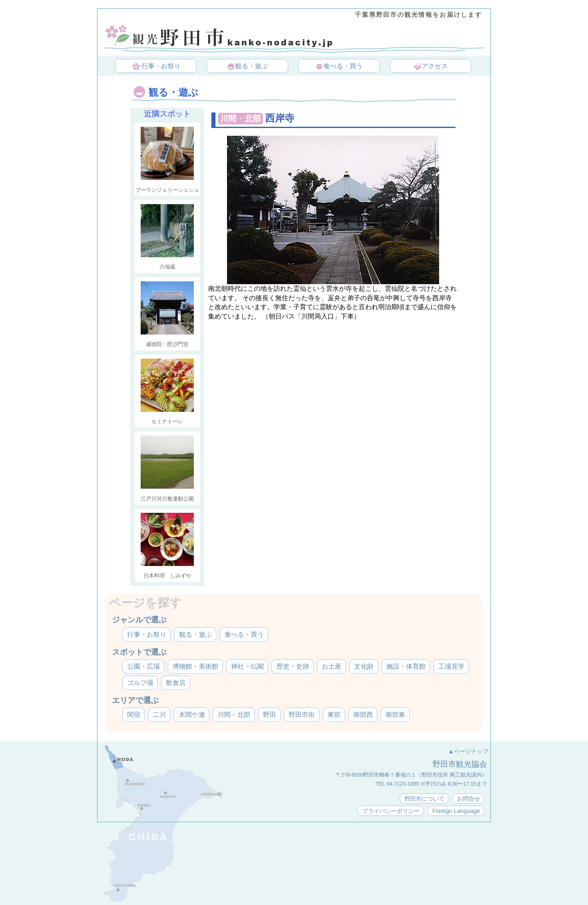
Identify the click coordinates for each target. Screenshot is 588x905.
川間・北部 (234, 715)
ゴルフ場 (140, 683)
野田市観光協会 (460, 764)
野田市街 (302, 715)
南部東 (395, 715)
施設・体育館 (406, 666)
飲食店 (176, 683)
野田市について (424, 799)
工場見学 (451, 666)
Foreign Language (456, 811)
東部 (334, 715)
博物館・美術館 (195, 666)
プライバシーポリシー (391, 811)
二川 (159, 715)
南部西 (363, 715)
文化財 (364, 666)
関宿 (134, 715)
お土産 (332, 666)
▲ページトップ (468, 751)
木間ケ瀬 (192, 715)
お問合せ (469, 799)
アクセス (431, 67)
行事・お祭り (156, 67)
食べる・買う (339, 67)
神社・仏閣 (247, 666)
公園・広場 (144, 666)
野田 (269, 715)
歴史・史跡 (293, 666)
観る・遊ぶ (247, 67)
